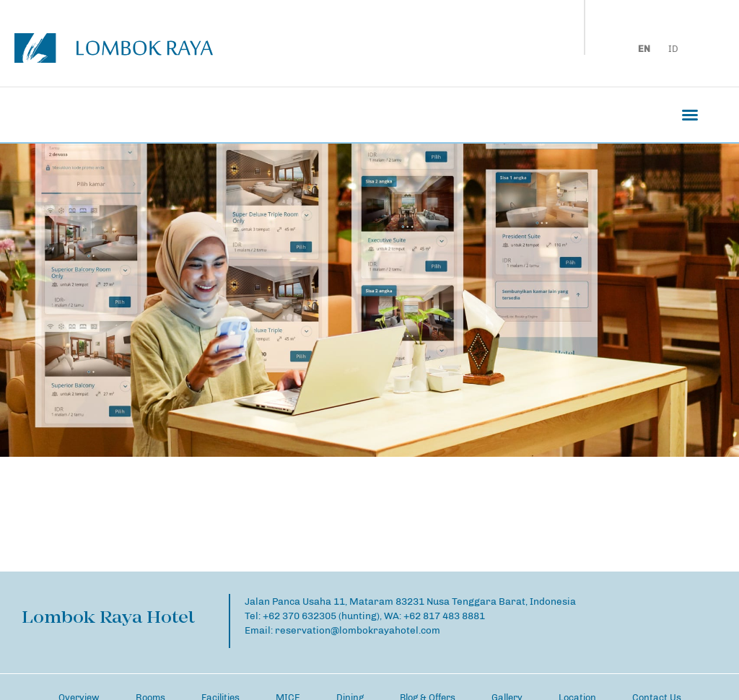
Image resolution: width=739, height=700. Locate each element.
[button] (690, 115)
